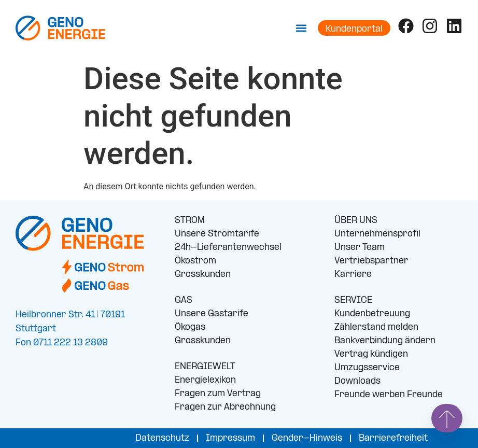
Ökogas (190, 327)
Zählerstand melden (376, 327)
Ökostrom (195, 261)
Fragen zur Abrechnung (225, 407)
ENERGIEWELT (205, 367)
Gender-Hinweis (307, 438)
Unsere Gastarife (212, 314)
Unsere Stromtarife (217, 234)
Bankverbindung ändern (385, 341)
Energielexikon (205, 380)
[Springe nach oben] (447, 418)
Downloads (357, 381)
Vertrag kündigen (371, 354)
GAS (184, 300)
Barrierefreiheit (393, 438)
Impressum (230, 438)
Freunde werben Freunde (389, 395)
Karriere (353, 275)
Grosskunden (203, 275)
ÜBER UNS (356, 221)
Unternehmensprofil (377, 234)
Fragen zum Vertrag (218, 394)
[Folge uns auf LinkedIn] (454, 26)
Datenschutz (162, 438)
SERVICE (353, 300)
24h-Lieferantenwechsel (228, 248)
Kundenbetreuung (372, 314)
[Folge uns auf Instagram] (430, 26)
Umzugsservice (367, 368)
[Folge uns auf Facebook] (406, 26)
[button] (301, 28)
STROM (190, 221)
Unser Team (360, 248)
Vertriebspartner (371, 261)
